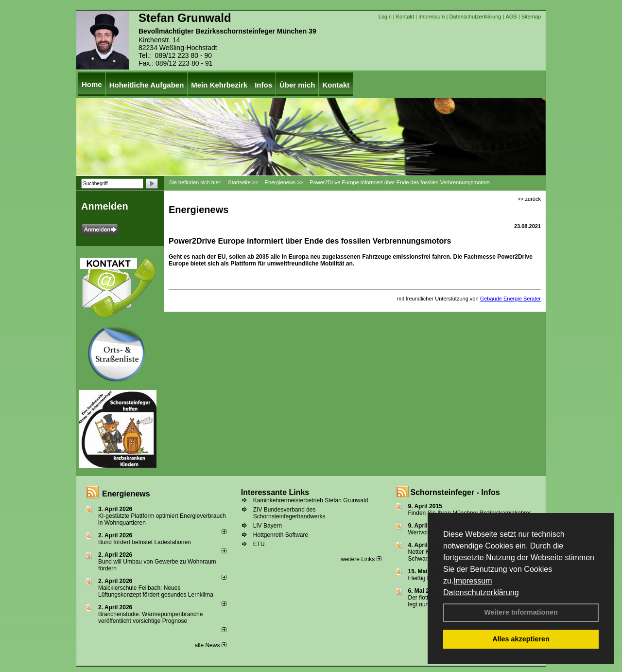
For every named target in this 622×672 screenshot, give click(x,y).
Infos (263, 85)
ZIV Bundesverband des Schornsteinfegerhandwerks (289, 513)
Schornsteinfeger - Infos (455, 492)
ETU (259, 544)
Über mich (297, 85)
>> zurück (529, 199)
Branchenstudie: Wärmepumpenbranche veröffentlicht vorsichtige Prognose (150, 618)
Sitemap (531, 17)
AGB (511, 17)
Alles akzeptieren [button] (521, 639)
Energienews (126, 494)
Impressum (473, 581)
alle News (210, 645)
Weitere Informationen (521, 612)
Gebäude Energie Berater (510, 299)
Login (385, 17)
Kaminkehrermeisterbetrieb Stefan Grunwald (311, 500)
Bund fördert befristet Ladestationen (145, 542)
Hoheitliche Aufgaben (147, 85)
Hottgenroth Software (281, 535)
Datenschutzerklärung (481, 592)
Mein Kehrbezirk (219, 85)
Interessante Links (275, 492)
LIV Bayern (268, 526)
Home (92, 84)
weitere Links (361, 559)
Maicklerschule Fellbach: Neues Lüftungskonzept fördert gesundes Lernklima (156, 591)
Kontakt (405, 17)
